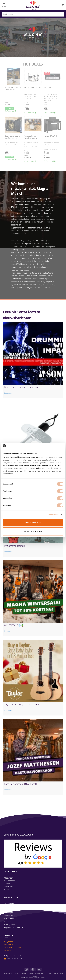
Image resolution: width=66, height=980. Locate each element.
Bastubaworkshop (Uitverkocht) (20, 784)
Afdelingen (8, 878)
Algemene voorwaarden (14, 927)
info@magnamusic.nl (15, 959)
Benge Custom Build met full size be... (12, 137)
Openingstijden (10, 907)
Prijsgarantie (9, 904)
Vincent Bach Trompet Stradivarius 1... (13, 89)
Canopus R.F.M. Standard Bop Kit (31, 137)
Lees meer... (9, 393)
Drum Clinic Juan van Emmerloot (21, 387)
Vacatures (8, 887)
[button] (4, 5)
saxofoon (23, 255)
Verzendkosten (10, 916)
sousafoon (39, 258)
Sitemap (7, 922)
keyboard (25, 241)
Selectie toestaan (33, 531)
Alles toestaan (33, 523)
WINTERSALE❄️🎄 (14, 625)
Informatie (8, 973)
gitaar (32, 241)
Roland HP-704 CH (51, 136)
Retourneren (9, 919)
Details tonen (53, 515)
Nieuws (7, 890)
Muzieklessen (10, 881)
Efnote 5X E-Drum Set (33, 87)
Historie (7, 884)
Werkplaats (40, 973)
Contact (49, 973)
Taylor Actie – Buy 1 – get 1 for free (22, 705)
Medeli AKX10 (49, 87)
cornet (30, 258)
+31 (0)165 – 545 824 (13, 956)
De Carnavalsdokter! (14, 546)
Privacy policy (10, 924)
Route (6, 910)
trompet (38, 241)
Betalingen (8, 913)
